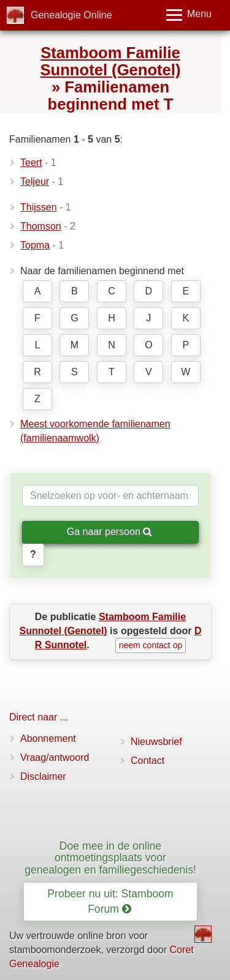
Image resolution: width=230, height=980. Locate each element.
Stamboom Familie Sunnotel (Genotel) (111, 61)
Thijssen (39, 207)
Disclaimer (43, 776)
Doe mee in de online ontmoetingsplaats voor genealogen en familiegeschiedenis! (110, 858)
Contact (148, 761)
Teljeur (35, 181)
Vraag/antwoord (55, 757)
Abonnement (48, 739)
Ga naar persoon (110, 532)
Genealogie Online (71, 15)
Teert (31, 163)
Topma (35, 245)
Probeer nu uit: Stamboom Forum (110, 901)
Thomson (41, 226)
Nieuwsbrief (156, 742)
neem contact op (151, 645)
